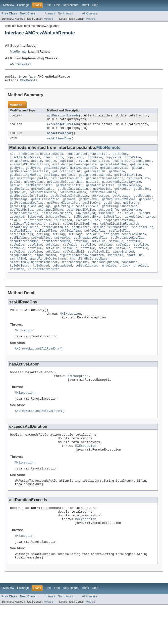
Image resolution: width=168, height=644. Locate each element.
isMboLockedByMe (87, 230)
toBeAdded (129, 281)
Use (48, 5)
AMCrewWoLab (21, 64)
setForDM (93, 250)
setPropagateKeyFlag (90, 254)
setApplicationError (80, 238)
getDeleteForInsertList (29, 178)
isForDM (144, 226)
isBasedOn (106, 226)
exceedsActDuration (63, 127)
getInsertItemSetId (66, 186)
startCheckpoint (75, 281)
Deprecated (71, 5)
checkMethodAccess (25, 162)
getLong (16, 194)
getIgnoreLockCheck (95, 182)
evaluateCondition (94, 166)
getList (92, 190)
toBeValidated (87, 285)
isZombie (83, 234)
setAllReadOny (58, 142)
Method (48, 19)
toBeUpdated (62, 285)
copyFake (95, 162)
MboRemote (18, 52)
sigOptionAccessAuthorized (82, 274)
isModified (113, 230)
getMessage (100, 206)
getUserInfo (108, 222)
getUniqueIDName (50, 222)
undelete (109, 285)
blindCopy (120, 158)
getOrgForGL (89, 210)
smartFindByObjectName (48, 277)
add (13, 158)
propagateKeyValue (119, 234)
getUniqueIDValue (81, 222)
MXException (70, 335)
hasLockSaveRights (57, 226)
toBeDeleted (20, 285)
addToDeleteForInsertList (88, 158)
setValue (81, 258)
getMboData (19, 198)
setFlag (43, 250)
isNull (15, 234)
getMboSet (122, 198)
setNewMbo (62, 254)
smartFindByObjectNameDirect (34, 281)
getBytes (33, 174)
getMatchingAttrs (100, 194)
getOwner (146, 210)
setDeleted (81, 242)
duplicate (67, 166)
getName (69, 210)
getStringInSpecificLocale (76, 218)
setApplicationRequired (119, 238)
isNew (151, 230)
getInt (15, 190)
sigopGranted (123, 270)
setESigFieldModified (111, 242)
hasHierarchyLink (24, 226)
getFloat (68, 182)
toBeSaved (41, 285)
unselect (141, 285)
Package (23, 5)
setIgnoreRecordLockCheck (125, 250)
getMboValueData (43, 202)
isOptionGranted (37, 234)
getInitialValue (128, 182)
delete (36, 166)
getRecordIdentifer (63, 214)
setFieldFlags (21, 250)
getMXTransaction (45, 210)
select (54, 238)
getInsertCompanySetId (28, 186)
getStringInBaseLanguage (30, 218)
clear (48, 162)
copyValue (113, 162)
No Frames (65, 13)
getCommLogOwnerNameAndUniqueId (70, 174)
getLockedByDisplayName (121, 190)
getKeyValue (34, 190)
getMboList (102, 198)
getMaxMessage (129, 194)
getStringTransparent (120, 218)
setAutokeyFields (24, 242)
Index (85, 5)
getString (112, 214)
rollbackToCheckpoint (28, 238)
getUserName (131, 222)
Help (95, 5)
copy (59, 162)
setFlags (76, 250)
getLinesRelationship (65, 190)
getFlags (51, 182)
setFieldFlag (142, 242)
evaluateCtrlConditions (132, 166)
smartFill (115, 274)
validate (17, 289)
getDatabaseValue (114, 174)
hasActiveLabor (59, 136)
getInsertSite (138, 186)
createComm (19, 166)
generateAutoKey (113, 170)
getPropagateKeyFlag (27, 214)
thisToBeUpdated (105, 281)
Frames (50, 13)
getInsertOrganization (105, 186)
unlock (125, 285)
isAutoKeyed (85, 226)
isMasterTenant (58, 230)
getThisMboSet (21, 222)
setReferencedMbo (24, 258)
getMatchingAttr (39, 194)
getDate (138, 174)
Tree (57, 5)
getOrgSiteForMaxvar (119, 210)
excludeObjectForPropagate (75, 170)
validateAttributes (44, 289)
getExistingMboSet (25, 182)
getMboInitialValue (74, 198)
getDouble (117, 178)
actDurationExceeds (63, 117)
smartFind (135, 274)
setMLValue (19, 254)
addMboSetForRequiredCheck (41, 158)
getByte (16, 174)
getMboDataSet (43, 198)
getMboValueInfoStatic (28, 206)
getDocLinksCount (67, 178)
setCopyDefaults (55, 242)
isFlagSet (126, 226)
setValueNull (74, 270)
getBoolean (139, 170)
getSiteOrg (91, 214)
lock (97, 234)
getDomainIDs (95, 178)
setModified (41, 254)
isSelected (63, 234)
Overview (8, 5)
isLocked (17, 230)
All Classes (90, 13)
